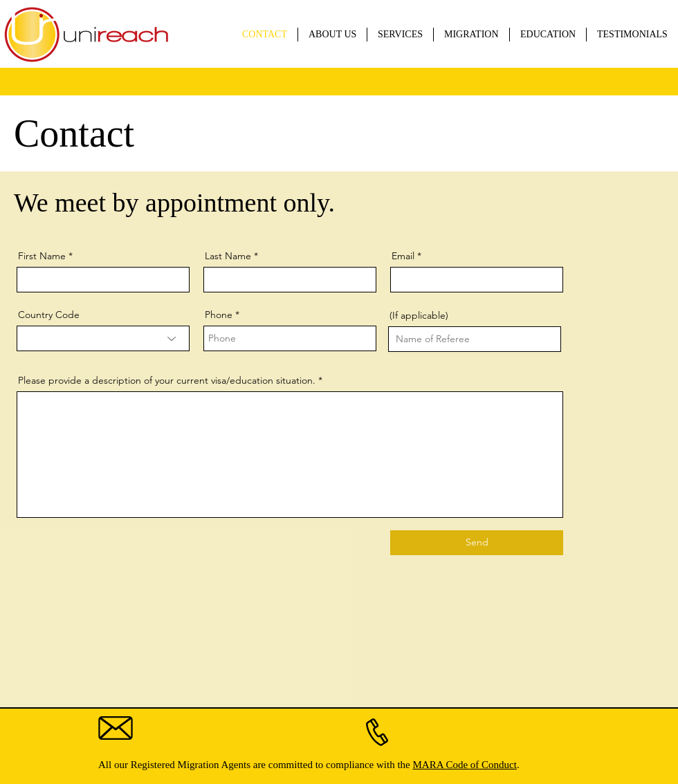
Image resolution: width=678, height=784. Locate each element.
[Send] (477, 543)
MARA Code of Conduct (464, 765)
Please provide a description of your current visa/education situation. (167, 380)
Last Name (228, 256)
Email (403, 256)
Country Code (49, 315)
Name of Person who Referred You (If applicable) (465, 310)
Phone (219, 315)
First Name (42, 256)
